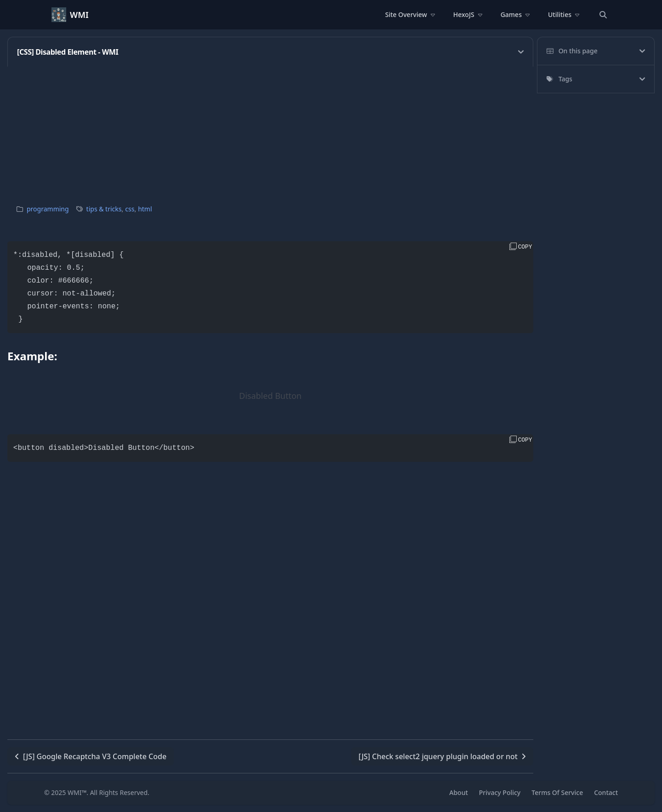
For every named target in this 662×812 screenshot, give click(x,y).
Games (515, 14)
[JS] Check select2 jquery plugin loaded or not (442, 756)
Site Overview (410, 14)
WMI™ (77, 792)
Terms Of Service (557, 792)
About (459, 792)
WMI (79, 15)
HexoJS (468, 14)
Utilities (564, 14)
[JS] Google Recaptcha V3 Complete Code (91, 756)
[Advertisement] (270, 131)
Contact (606, 792)
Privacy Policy (500, 792)
